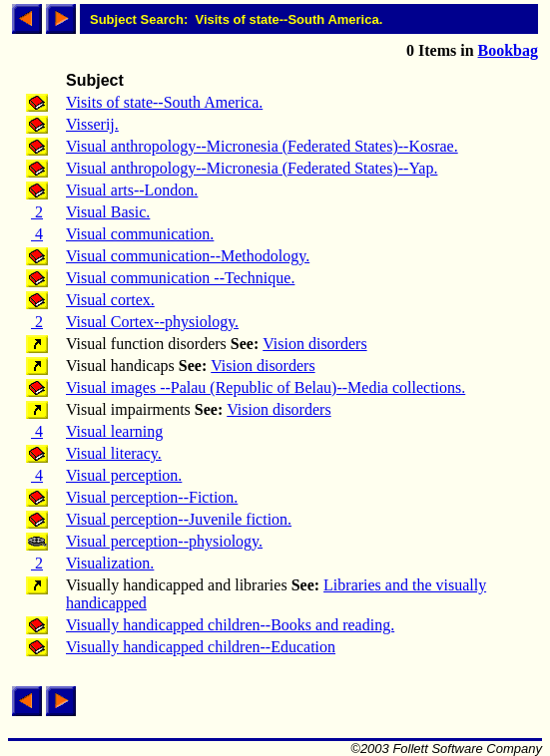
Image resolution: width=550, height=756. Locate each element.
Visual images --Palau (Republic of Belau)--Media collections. (266, 387)
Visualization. (110, 563)
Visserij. (92, 124)
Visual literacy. (114, 453)
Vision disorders (314, 344)
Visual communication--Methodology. (188, 256)
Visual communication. (140, 234)
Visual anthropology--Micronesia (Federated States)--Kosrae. (262, 146)
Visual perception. (124, 475)
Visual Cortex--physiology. (152, 322)
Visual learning (114, 431)
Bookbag (508, 50)
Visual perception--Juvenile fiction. (179, 519)
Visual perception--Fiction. (152, 497)
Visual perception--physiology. (164, 541)
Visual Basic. (108, 212)
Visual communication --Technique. (180, 278)
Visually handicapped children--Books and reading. (230, 625)
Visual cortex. (110, 300)
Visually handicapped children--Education (201, 647)
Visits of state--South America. (164, 102)
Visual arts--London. (132, 190)
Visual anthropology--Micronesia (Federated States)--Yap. (252, 168)
